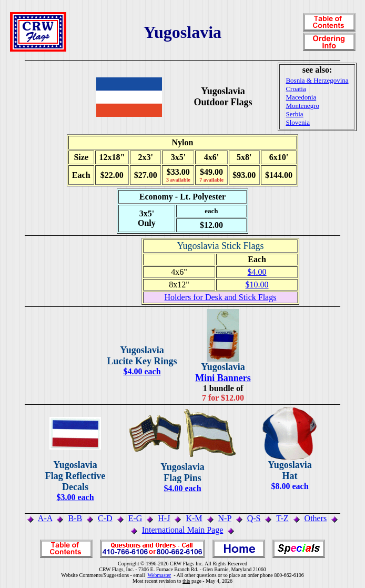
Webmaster (159, 575)
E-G (135, 518)
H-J (164, 518)
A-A (45, 518)
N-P (225, 518)
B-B (75, 518)
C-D (105, 518)
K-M (194, 518)
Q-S (254, 518)
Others (316, 518)
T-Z (282, 518)
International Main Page (183, 530)
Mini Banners (223, 378)
